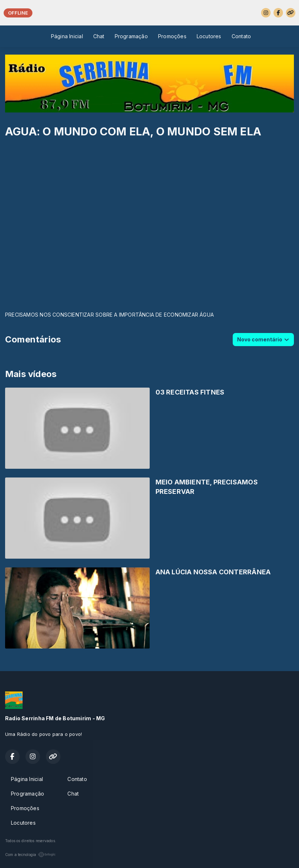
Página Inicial (67, 36)
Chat (99, 36)
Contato (241, 36)
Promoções (172, 36)
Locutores (209, 36)
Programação (131, 36)
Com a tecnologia (30, 855)
